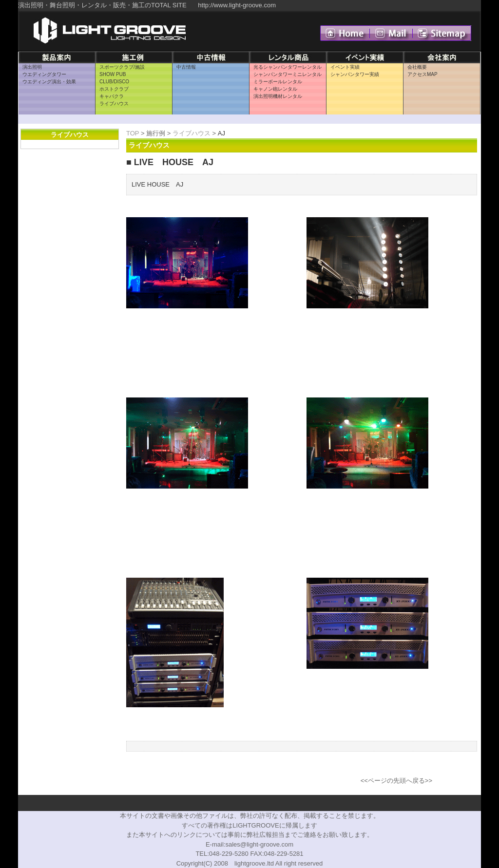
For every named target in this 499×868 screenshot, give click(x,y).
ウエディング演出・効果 (49, 82)
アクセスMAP (422, 74)
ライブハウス (114, 104)
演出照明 (32, 67)
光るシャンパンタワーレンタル (288, 67)
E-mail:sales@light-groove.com (249, 844)
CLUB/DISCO (114, 82)
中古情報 (186, 67)
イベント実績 (345, 67)
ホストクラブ (114, 89)
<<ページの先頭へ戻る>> (396, 781)
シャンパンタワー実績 (355, 74)
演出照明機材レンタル (278, 96)
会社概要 (417, 67)
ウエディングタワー (44, 74)
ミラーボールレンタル (278, 82)
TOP (133, 133)
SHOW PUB (113, 74)
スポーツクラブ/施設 (122, 67)
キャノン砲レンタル (275, 89)
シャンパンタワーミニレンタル (288, 74)
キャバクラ (112, 96)
